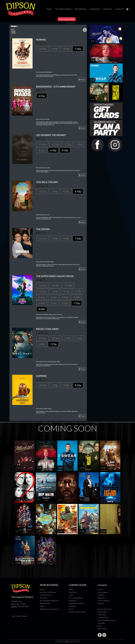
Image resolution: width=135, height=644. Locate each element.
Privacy (100, 626)
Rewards (100, 589)
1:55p (55, 191)
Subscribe (108, 9)
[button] (128, 9)
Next (85, 30)
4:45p (66, 238)
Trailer (82, 80)
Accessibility (101, 623)
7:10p (78, 238)
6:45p (42, 96)
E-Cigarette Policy (103, 617)
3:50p (79, 144)
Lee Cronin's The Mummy (48, 592)
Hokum (71, 609)
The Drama (43, 598)
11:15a (42, 144)
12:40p (42, 49)
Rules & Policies (102, 629)
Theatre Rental (102, 612)
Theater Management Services (107, 620)
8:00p (42, 309)
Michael (71, 589)
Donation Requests (104, 601)
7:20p (78, 49)
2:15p (78, 291)
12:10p (55, 338)
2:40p (68, 338)
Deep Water (72, 606)
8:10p (65, 150)
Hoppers (43, 606)
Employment (101, 598)
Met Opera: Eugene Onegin (77, 612)
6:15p (65, 303)
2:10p (68, 144)
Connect (118, 9)
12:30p (42, 291)
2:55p (55, 49)
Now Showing (80, 9)
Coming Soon (95, 9)
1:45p (66, 291)
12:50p (55, 144)
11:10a (42, 338)
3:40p (79, 338)
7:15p (77, 303)
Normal (42, 589)
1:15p (55, 291)
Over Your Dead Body (76, 598)
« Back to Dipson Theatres (19, 616)
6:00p (42, 344)
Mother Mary (73, 592)
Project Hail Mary (45, 603)
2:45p (42, 297)
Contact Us (101, 595)
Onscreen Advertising (104, 609)
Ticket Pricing (102, 615)
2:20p (55, 238)
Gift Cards (101, 603)
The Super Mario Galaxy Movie (49, 601)
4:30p (77, 297)
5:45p (53, 303)
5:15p (42, 150)
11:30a (55, 285)
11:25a (42, 191)
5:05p (66, 49)
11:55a (42, 238)
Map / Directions (103, 592)
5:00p (42, 303)
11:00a (42, 285)
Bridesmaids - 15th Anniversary (50, 609)
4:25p (66, 191)
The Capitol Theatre (63, 9)
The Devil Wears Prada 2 (76, 603)
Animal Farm (73, 601)
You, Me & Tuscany (46, 595)
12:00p (68, 285)
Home (49, 9)
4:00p (65, 297)
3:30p (53, 297)
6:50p (53, 150)
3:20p (55, 385)
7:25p (53, 344)
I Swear (71, 595)
